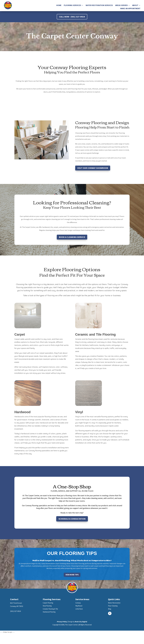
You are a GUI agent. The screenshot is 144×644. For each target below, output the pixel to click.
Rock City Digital (81, 622)
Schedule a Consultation (72, 519)
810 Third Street (16, 603)
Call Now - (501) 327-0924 (72, 17)
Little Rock (79, 609)
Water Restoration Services (99, 6)
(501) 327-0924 (15, 611)
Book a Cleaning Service (72, 237)
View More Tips (72, 575)
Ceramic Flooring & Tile (50, 609)
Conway (78, 603)
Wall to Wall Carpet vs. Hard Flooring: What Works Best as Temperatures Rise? (72, 560)
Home (59, 6)
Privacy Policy (62, 622)
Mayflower (79, 606)
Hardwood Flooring (49, 612)
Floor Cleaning (113, 606)
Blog (110, 609)
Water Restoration (114, 603)
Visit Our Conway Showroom (93, 168)
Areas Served (121, 6)
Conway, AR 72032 (17, 606)
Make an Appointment (130, 9)
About (135, 6)
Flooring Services (72, 6)
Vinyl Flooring (47, 606)
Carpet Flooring (48, 603)
